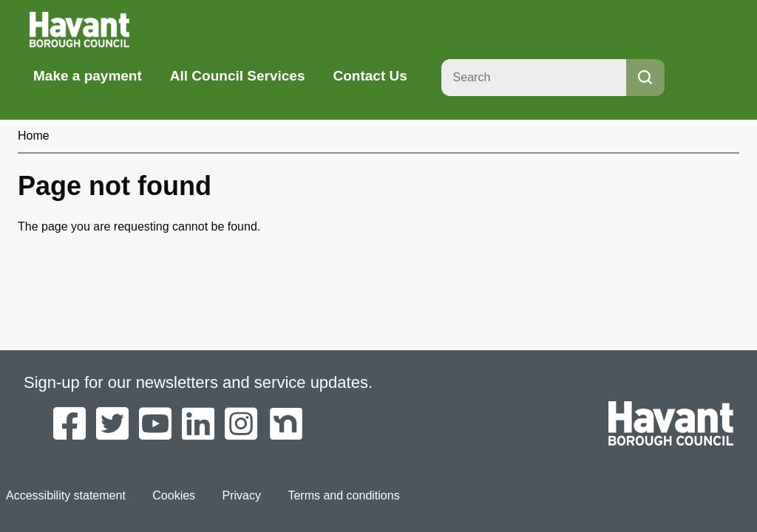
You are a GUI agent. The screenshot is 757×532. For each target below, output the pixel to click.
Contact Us (370, 76)
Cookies (174, 495)
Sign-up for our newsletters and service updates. (198, 382)
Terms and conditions (343, 495)
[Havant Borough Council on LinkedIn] (198, 425)
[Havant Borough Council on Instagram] (241, 425)
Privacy (242, 495)
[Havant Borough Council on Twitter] (112, 425)
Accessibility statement (66, 495)
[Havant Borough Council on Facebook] (69, 425)
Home (34, 136)
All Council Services (238, 76)
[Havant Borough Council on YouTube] (155, 425)
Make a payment (88, 76)
